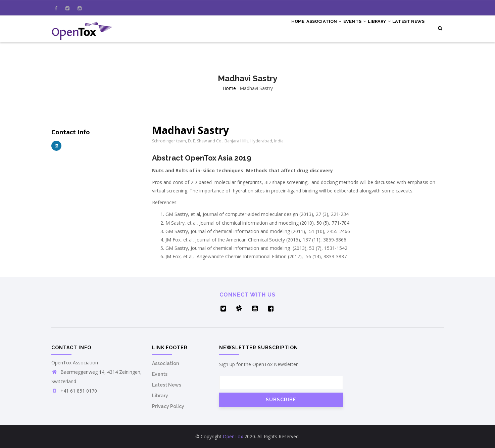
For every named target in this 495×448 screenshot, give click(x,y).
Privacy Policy (168, 406)
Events (341, 28)
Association (305, 28)
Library (371, 28)
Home (274, 28)
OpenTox (233, 436)
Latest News (406, 28)
